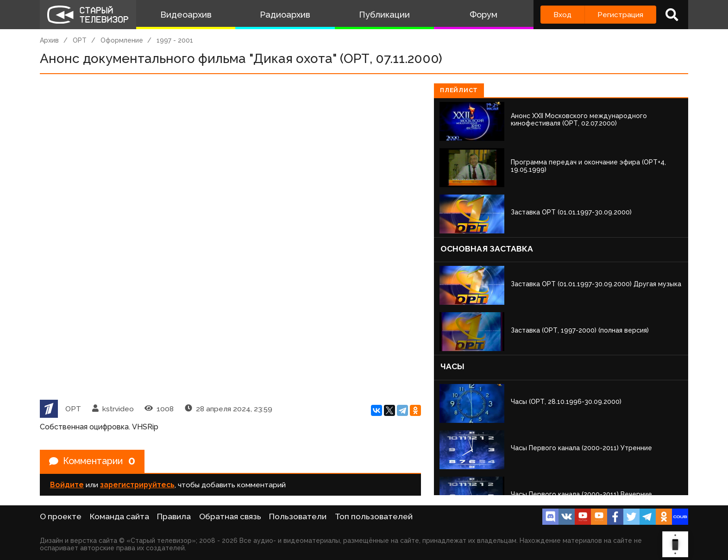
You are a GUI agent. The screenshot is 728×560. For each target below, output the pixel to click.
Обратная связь (230, 516)
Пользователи (298, 516)
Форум (483, 15)
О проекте (61, 516)
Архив (49, 40)
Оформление (122, 40)
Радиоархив (285, 15)
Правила (174, 516)
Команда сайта (119, 516)
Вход (562, 15)
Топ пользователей (374, 516)
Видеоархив (186, 15)
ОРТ (80, 40)
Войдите (67, 485)
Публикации (384, 15)
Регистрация (620, 15)
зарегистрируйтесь (137, 485)
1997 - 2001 (175, 40)
